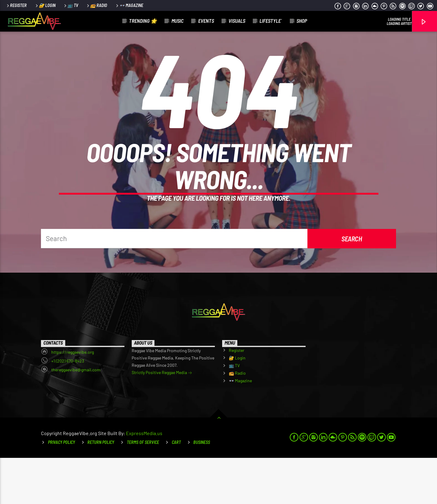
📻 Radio (97, 5)
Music (178, 21)
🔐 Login (45, 5)
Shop (302, 21)
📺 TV (71, 5)
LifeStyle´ (271, 21)
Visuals (237, 21)
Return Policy (101, 488)
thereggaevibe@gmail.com (76, 416)
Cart (176, 488)
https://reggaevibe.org (73, 398)
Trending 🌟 (143, 21)
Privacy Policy (61, 488)
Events (206, 21)
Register (16, 5)
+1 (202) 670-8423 (68, 407)
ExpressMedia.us (144, 479)
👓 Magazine (129, 5)
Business (202, 488)
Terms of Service (143, 488)
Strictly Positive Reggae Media (162, 419)
